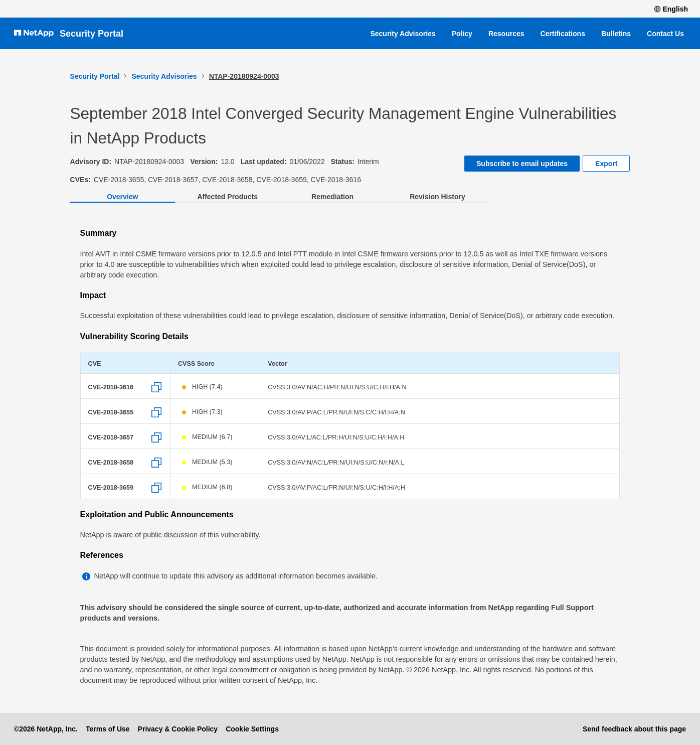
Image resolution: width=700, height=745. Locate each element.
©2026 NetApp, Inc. (46, 729)
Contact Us (665, 34)
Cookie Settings (252, 729)
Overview (122, 197)
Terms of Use (108, 729)
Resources (506, 34)
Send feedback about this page (634, 729)
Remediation (332, 197)
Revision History (437, 197)
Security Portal (92, 34)
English (671, 9)
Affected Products (227, 197)
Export (606, 164)
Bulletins (616, 34)
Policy (462, 34)
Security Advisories (403, 34)
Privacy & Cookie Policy (178, 729)
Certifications (563, 34)
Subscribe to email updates (522, 164)
